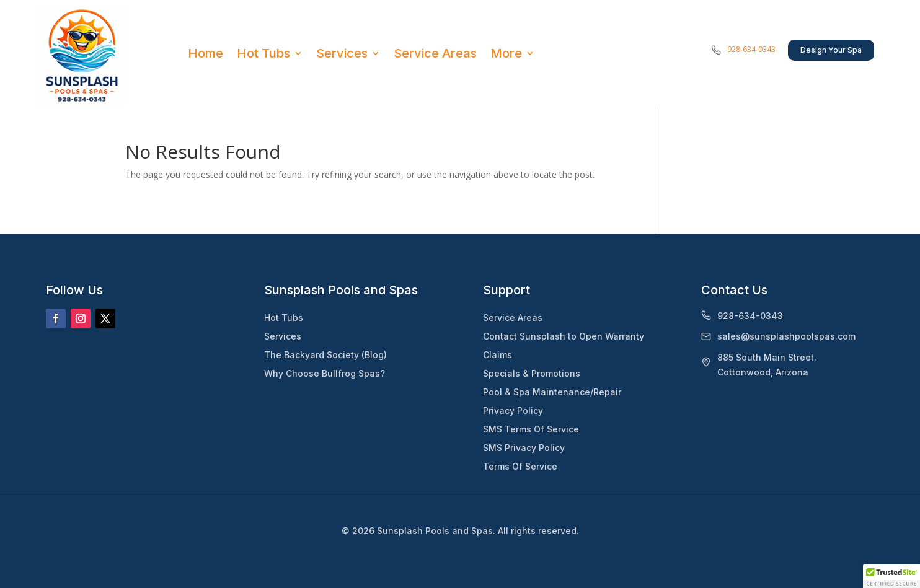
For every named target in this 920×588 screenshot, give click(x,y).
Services (342, 53)
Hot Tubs (263, 53)
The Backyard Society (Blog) (325, 355)
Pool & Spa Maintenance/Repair (552, 392)
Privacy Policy (513, 410)
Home (206, 53)
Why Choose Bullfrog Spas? (325, 373)
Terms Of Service (520, 466)
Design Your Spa (831, 50)
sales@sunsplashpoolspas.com (786, 336)
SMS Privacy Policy (524, 448)
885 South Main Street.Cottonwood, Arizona (767, 365)
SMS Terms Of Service (531, 429)
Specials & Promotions (532, 373)
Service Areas (435, 53)
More (506, 53)
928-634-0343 (751, 49)
